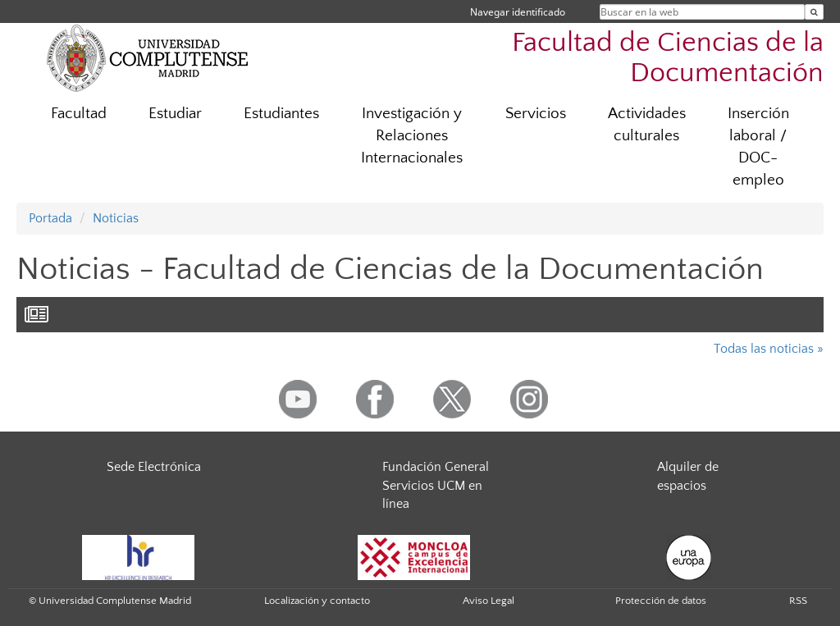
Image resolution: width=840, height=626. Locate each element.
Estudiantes (281, 114)
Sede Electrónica (154, 467)
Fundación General (436, 467)
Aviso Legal (488, 601)
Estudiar (175, 114)
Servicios (536, 114)
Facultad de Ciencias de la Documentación (668, 58)
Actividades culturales (647, 125)
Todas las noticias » (769, 349)
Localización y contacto (317, 601)
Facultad (79, 114)
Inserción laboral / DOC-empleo (758, 147)
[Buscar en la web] (814, 12)
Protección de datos (661, 601)
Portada (50, 218)
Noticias (116, 218)
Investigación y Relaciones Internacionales (412, 136)
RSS (798, 601)
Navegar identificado (518, 12)
